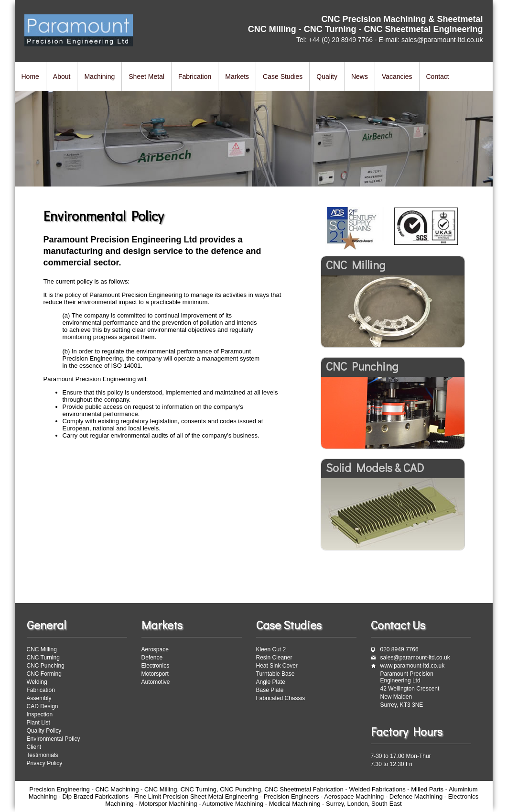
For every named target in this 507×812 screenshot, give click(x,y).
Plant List (38, 723)
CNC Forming (44, 674)
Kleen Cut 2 (271, 649)
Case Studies (283, 77)
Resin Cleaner (274, 658)
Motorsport (155, 674)
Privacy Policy (45, 763)
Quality (327, 77)
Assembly (39, 698)
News (360, 77)
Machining (99, 77)
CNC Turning (43, 658)
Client (34, 747)
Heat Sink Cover (277, 666)
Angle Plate (271, 682)
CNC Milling (42, 649)
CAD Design (43, 706)
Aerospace (155, 649)
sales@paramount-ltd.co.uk (415, 658)
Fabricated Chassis (281, 698)
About (62, 77)
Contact (438, 77)
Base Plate (270, 690)
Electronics (156, 666)
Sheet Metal (146, 77)
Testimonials (43, 755)
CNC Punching (46, 666)
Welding (37, 682)
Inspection (40, 714)
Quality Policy (44, 731)
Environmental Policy (54, 739)
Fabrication (195, 77)
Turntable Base (275, 674)
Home (30, 77)
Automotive (156, 682)
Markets (237, 77)
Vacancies (397, 77)
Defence (152, 658)
